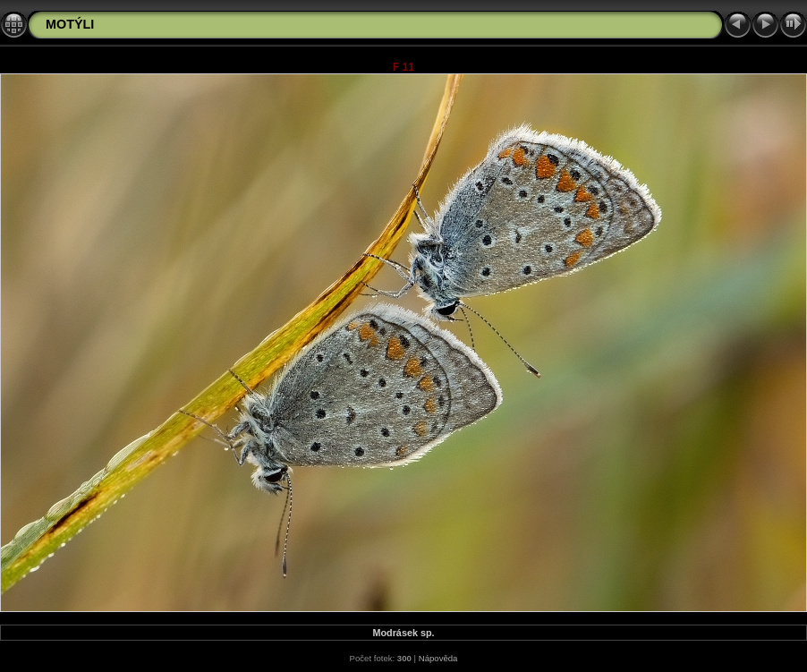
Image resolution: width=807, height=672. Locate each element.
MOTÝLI (70, 24)
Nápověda (438, 658)
